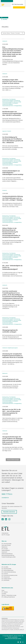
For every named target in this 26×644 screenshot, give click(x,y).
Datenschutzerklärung (7, 554)
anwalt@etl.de (5, 498)
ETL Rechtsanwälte (6, 569)
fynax (3, 590)
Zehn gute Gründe (6, 545)
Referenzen (5, 547)
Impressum (4, 552)
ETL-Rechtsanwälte (7, 544)
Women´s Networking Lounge (9, 595)
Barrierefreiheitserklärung (8, 555)
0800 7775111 (7, 494)
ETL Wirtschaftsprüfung (7, 570)
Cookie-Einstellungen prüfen (9, 557)
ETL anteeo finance (6, 579)
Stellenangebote (6, 550)
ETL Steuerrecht (6, 577)
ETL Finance (5, 574)
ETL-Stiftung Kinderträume (8, 597)
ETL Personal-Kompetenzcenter (10, 575)
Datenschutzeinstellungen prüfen (13, 639)
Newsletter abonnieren (9, 512)
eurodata (4, 594)
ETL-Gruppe (5, 549)
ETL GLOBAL (5, 567)
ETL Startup (5, 592)
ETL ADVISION (5, 580)
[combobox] (13, 33)
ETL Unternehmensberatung (9, 572)
